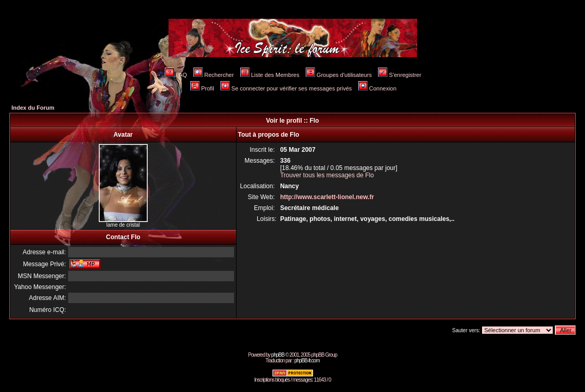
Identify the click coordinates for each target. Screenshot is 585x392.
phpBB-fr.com (307, 361)
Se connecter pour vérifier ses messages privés (286, 88)
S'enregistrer (400, 75)
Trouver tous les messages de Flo (327, 175)
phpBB (278, 355)
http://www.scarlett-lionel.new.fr (327, 197)
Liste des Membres (270, 75)
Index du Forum (33, 108)
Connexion (378, 88)
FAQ (176, 75)
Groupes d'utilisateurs (339, 75)
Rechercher (214, 75)
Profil (202, 88)
